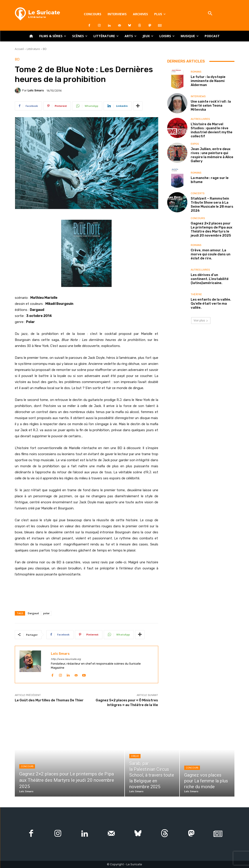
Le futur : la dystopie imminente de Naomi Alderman (208, 81)
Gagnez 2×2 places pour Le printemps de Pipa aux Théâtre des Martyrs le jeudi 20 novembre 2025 (211, 229)
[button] (210, 14)
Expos (195, 144)
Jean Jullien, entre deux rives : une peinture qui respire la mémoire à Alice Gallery (212, 155)
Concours (198, 218)
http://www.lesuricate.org (66, 659)
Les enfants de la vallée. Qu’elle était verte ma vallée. (211, 304)
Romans (196, 72)
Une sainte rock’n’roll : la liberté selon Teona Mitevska (211, 106)
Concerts (198, 193)
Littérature (33, 49)
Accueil (19, 49)
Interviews (198, 96)
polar (47, 613)
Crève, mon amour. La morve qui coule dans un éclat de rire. (211, 254)
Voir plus (201, 320)
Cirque (135, 756)
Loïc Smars (36, 90)
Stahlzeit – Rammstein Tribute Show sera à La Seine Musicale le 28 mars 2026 (212, 205)
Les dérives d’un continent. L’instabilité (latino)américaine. (210, 279)
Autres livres (200, 119)
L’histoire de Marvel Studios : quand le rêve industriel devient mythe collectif (212, 130)
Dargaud (33, 613)
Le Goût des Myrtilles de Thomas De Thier (49, 700)
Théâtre (196, 294)
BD (45, 49)
